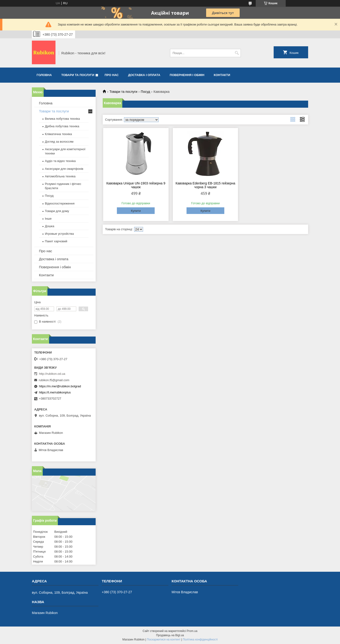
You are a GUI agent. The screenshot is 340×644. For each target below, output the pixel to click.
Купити (136, 211)
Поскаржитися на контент (164, 640)
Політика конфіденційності (200, 640)
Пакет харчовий (56, 241)
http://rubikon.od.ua (52, 374)
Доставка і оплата (144, 75)
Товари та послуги (78, 75)
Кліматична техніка (58, 134)
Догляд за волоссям (59, 142)
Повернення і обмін (187, 75)
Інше (48, 219)
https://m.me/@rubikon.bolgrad (60, 386)
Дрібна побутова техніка (62, 126)
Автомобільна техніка (60, 176)
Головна (44, 75)
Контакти (222, 75)
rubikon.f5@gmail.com (54, 380)
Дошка (50, 226)
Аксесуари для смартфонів (64, 169)
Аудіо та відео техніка (60, 161)
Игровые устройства (59, 234)
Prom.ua (192, 631)
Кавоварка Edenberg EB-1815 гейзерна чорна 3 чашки (206, 185)
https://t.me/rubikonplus (55, 392)
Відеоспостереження (60, 203)
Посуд (145, 92)
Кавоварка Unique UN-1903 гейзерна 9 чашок (136, 185)
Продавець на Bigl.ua (170, 635)
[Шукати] (237, 53)
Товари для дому (57, 211)
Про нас (112, 75)
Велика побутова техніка (62, 119)
